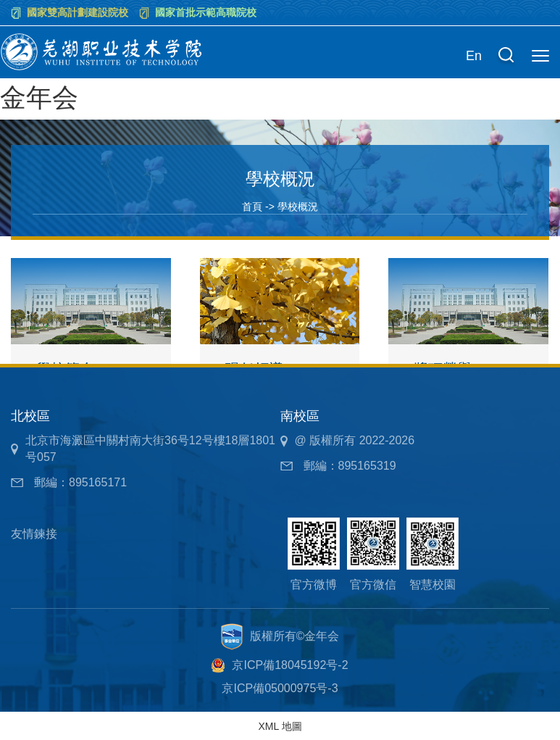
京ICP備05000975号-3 (280, 688)
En (474, 56)
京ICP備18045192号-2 (290, 665)
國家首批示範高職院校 (206, 12)
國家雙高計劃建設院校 (78, 12)
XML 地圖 (280, 726)
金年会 (39, 97)
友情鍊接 (34, 534)
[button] (506, 57)
